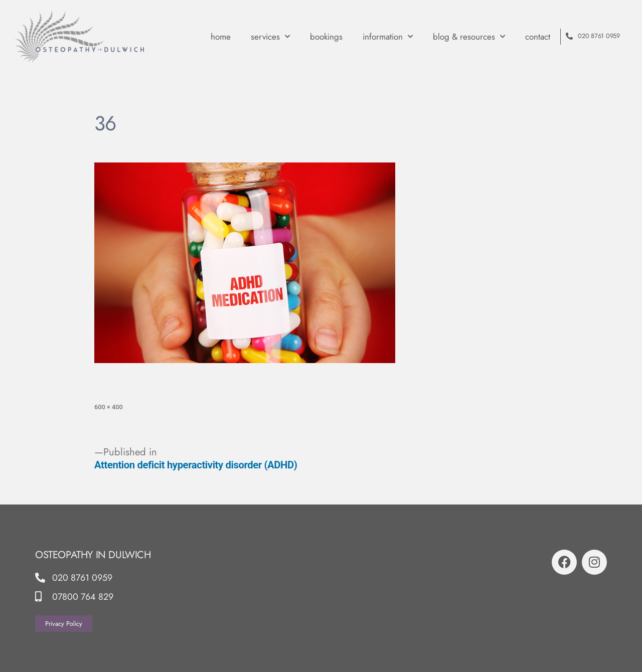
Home (221, 37)
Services (270, 37)
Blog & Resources (469, 37)
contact (538, 37)
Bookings (326, 37)
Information (388, 37)
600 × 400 (109, 407)
